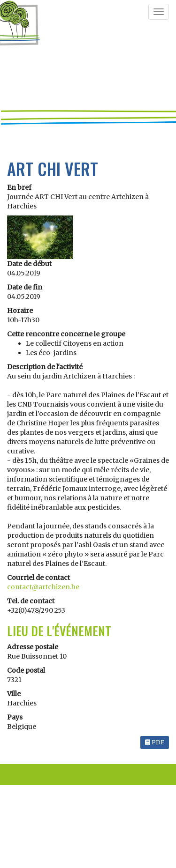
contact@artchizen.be (43, 587)
